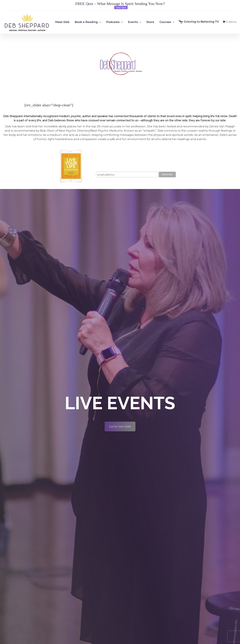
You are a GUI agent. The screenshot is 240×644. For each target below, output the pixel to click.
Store (150, 22)
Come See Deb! (120, 426)
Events (135, 22)
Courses (167, 22)
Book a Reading (88, 22)
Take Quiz (121, 8)
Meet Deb (62, 22)
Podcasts (114, 22)
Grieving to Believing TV (199, 22)
